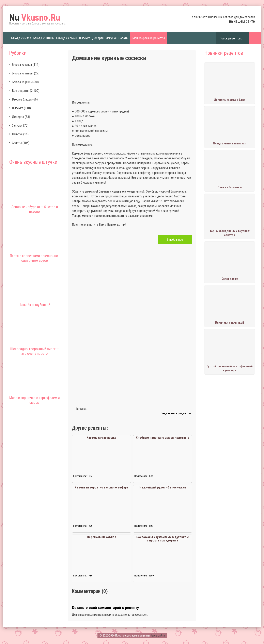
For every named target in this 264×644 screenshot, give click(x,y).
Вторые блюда (22, 99)
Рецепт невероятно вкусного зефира (102, 487)
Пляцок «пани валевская (230, 143)
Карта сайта (158, 636)
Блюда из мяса (21, 38)
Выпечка (85, 38)
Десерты (98, 38)
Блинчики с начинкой (230, 323)
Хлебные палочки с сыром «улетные (162, 438)
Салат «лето (230, 279)
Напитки (17, 134)
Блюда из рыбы (67, 38)
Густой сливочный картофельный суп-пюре (230, 368)
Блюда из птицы (44, 38)
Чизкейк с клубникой (34, 305)
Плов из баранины (230, 187)
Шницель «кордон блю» (230, 100)
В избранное (175, 240)
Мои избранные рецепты (149, 38)
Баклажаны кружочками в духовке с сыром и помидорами (163, 539)
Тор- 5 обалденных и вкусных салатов (230, 233)
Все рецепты (21, 91)
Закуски (111, 38)
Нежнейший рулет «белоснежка (163, 487)
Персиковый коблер (102, 537)
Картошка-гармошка (101, 438)
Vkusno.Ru (35, 18)
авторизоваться (137, 615)
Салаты (123, 38)
